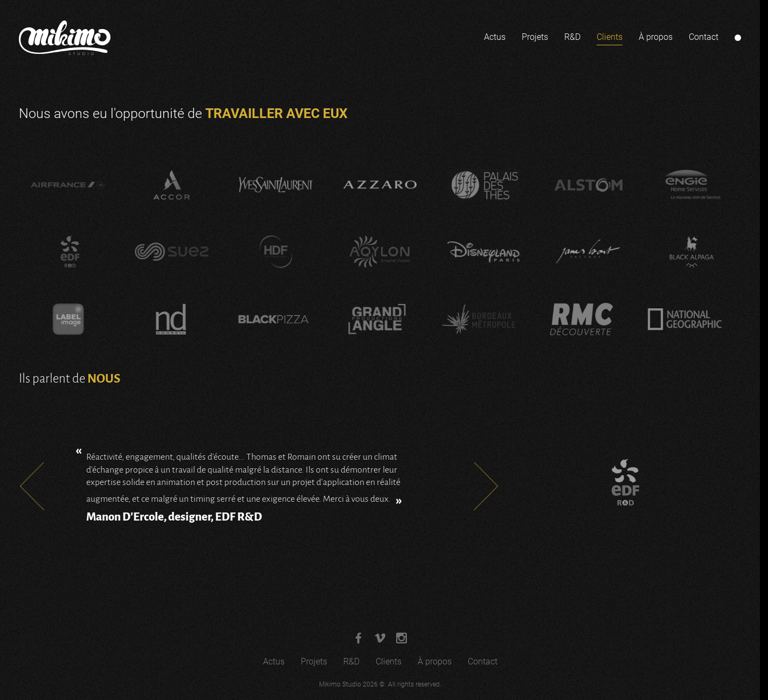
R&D (572, 37)
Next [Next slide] (486, 486)
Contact (704, 37)
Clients (610, 37)
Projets (535, 37)
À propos (656, 37)
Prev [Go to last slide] (32, 486)
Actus (495, 37)
